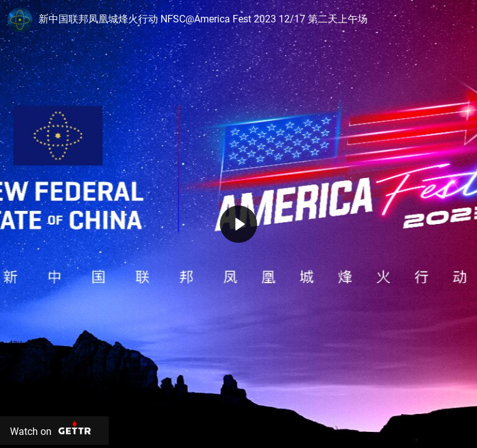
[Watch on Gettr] (54, 431)
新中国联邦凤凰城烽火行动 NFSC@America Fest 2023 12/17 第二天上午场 (203, 19)
